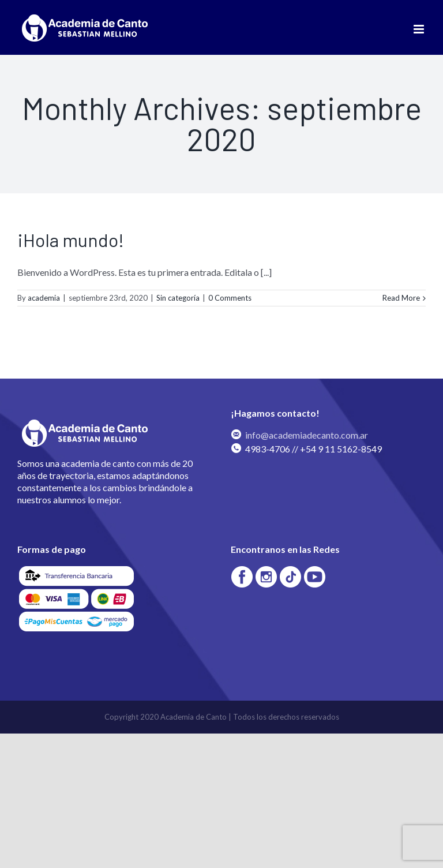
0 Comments (230, 298)
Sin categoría (178, 298)
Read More (401, 298)
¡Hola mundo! (71, 240)
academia (44, 298)
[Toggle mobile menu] (420, 29)
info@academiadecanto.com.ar (307, 435)
